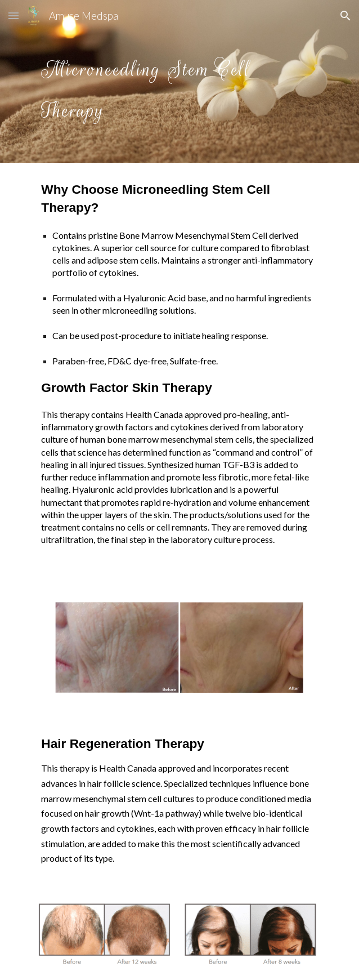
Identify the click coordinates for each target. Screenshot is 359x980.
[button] (14, 15)
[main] (179, 81)
